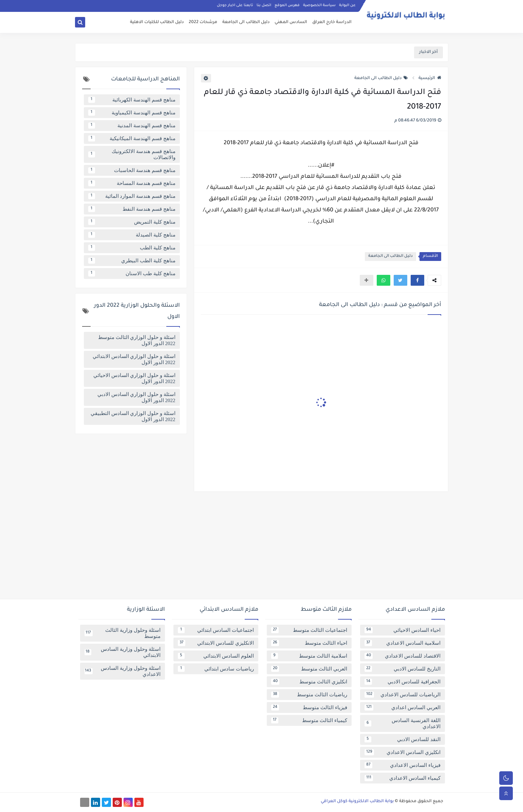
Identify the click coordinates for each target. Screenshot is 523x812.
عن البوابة (347, 5)
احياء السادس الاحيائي (403, 630)
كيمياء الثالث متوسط (309, 720)
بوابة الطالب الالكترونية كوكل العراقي (357, 801)
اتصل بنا (264, 5)
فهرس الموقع (287, 5)
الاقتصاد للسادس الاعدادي (403, 656)
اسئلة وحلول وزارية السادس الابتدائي (123, 652)
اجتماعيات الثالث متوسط (309, 630)
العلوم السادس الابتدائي (216, 656)
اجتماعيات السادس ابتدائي (216, 630)
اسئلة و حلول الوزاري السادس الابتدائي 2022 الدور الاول (134, 359)
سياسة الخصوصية (319, 5)
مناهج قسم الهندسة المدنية (132, 126)
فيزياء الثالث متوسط (309, 707)
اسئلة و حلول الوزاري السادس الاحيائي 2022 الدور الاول (134, 378)
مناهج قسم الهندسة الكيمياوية (132, 113)
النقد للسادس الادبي (403, 739)
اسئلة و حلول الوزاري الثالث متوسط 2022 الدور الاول (137, 340)
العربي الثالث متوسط (309, 669)
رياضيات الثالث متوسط (309, 695)
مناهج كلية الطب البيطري (132, 261)
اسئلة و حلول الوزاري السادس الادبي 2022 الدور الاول (136, 397)
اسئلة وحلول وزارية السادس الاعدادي (123, 671)
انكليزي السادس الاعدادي (403, 752)
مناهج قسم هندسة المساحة (132, 183)
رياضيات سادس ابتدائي (216, 669)
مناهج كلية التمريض (132, 222)
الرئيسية (430, 78)
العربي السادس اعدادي (403, 707)
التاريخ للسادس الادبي (403, 669)
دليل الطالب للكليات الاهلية (157, 22)
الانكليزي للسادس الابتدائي (216, 643)
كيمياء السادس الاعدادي (403, 778)
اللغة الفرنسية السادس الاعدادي (403, 723)
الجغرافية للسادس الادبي (403, 682)
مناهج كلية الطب (132, 248)
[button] (417, 280)
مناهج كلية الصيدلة (132, 235)
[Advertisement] (262, 548)
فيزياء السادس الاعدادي (403, 765)
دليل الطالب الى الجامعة (246, 22)
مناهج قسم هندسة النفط (132, 209)
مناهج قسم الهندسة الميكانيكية (132, 138)
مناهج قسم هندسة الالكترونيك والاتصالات (132, 154)
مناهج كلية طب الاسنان (132, 273)
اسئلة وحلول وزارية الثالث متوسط (123, 633)
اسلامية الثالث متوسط (309, 656)
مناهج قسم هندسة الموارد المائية (132, 196)
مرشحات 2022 (203, 22)
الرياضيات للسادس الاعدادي (403, 695)
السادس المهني (291, 22)
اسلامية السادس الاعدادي (403, 643)
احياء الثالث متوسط (309, 643)
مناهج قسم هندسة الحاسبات (132, 170)
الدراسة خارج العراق (332, 22)
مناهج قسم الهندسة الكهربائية (132, 100)
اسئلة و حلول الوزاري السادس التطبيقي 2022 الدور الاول (133, 416)
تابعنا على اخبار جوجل (235, 5)
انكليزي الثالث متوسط (309, 682)
